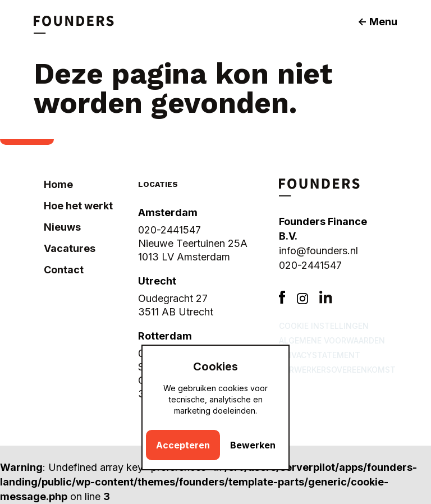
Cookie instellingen (324, 326)
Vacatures (70, 248)
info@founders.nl (318, 251)
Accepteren (183, 445)
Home (58, 184)
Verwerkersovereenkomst (337, 370)
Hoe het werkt (78, 206)
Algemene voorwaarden (332, 340)
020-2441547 (310, 265)
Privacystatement (320, 355)
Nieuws (62, 227)
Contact (64, 270)
